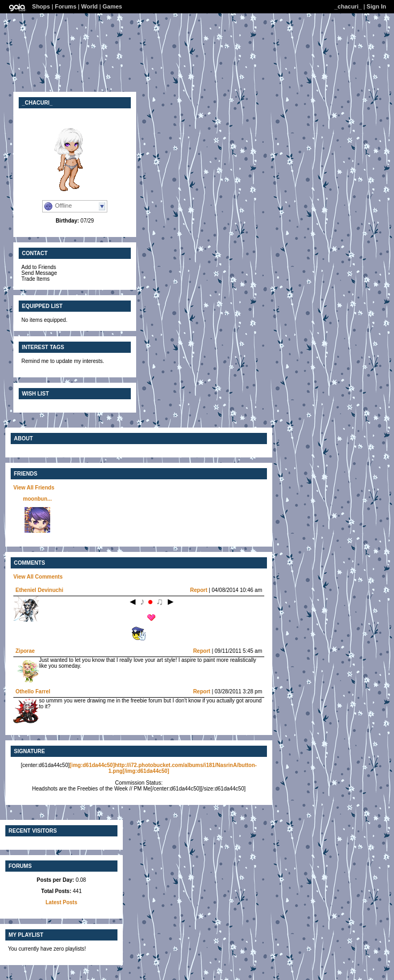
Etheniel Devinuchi (39, 590)
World (89, 6)
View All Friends (34, 488)
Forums (66, 6)
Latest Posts (61, 902)
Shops (41, 6)
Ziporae (25, 651)
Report (199, 590)
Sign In (377, 6)
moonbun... (37, 499)
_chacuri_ (348, 6)
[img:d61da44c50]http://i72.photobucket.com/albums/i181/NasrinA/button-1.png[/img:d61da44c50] (163, 768)
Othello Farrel (33, 691)
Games (112, 6)
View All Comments (38, 577)
